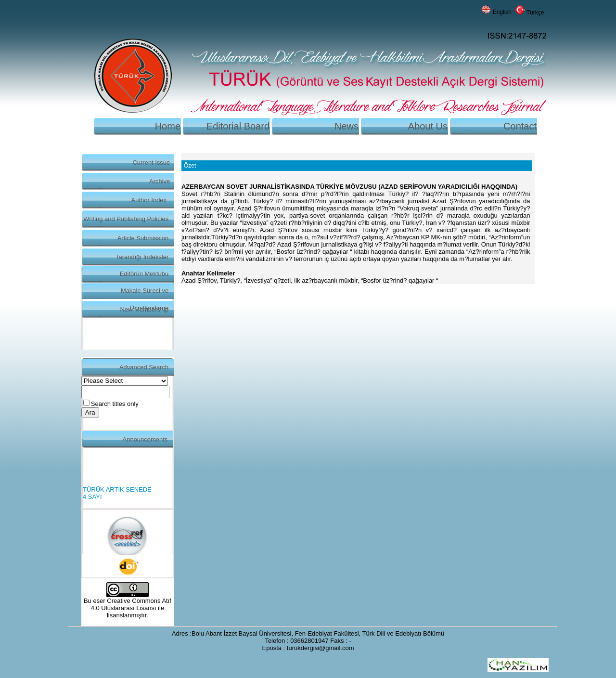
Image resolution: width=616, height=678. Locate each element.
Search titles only (115, 404)
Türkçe (535, 13)
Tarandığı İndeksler (142, 257)
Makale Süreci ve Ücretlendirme (145, 293)
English (502, 12)
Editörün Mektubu (144, 274)
